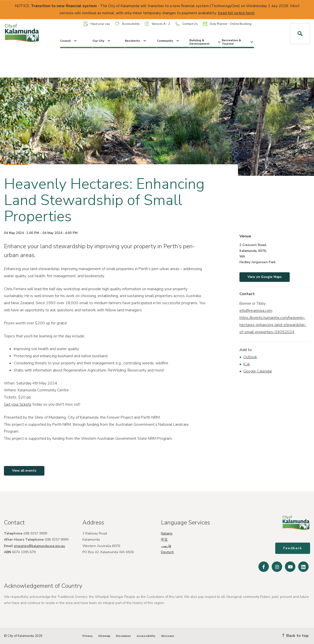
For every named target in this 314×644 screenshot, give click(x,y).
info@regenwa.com (256, 311)
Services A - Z (157, 24)
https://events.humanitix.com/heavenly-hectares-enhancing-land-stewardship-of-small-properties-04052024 (273, 325)
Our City (102, 41)
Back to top (295, 636)
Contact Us (187, 24)
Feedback (293, 548)
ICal (247, 364)
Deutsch (167, 552)
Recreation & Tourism (238, 42)
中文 (164, 540)
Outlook (250, 357)
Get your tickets (18, 404)
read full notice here (236, 13)
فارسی (166, 546)
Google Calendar (258, 371)
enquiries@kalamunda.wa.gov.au (39, 546)
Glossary (167, 636)
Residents (136, 41)
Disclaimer (123, 636)
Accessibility (127, 24)
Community (168, 41)
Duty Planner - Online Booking (227, 24)
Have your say (97, 24)
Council (69, 41)
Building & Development (205, 42)
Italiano (167, 533)
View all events (24, 471)
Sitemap (104, 636)
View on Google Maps (265, 277)
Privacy (87, 636)
